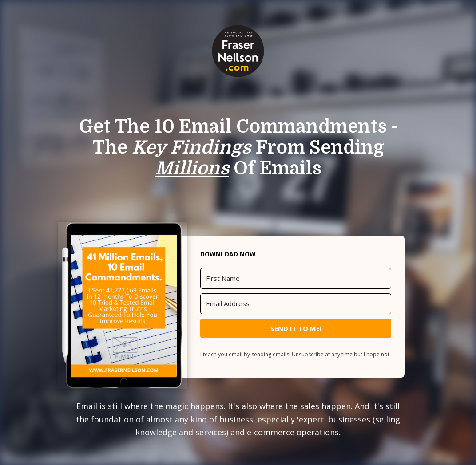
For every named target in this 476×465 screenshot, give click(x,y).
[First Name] (296, 278)
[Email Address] (296, 304)
